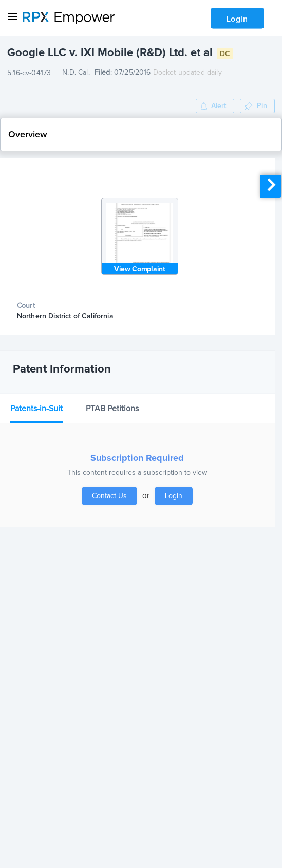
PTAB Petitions (112, 409)
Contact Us (109, 496)
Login (237, 19)
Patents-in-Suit (36, 409)
